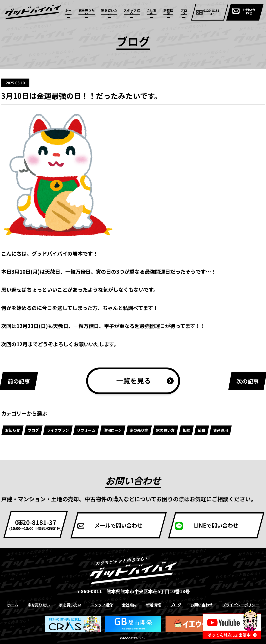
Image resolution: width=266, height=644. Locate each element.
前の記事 (19, 381)
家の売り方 (139, 430)
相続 (186, 430)
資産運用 (221, 430)
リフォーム (86, 430)
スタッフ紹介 (132, 12)
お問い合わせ (249, 11)
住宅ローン (113, 430)
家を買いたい (109, 12)
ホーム (68, 12)
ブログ (184, 12)
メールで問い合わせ (133, 524)
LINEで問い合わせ (221, 524)
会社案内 (152, 12)
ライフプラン (58, 430)
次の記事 (247, 381)
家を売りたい (87, 12)
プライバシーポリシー (241, 605)
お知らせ (13, 430)
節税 (202, 430)
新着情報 (168, 12)
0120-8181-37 (45, 524)
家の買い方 (166, 430)
